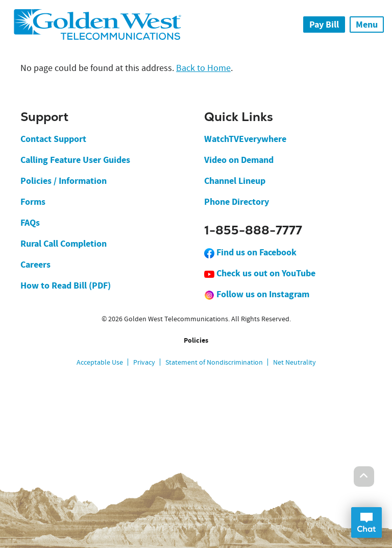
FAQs (30, 223)
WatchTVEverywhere (245, 139)
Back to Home (203, 68)
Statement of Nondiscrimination (214, 362)
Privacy (144, 362)
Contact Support (53, 139)
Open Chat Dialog (366, 522)
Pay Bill (324, 25)
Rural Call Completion (64, 244)
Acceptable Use (100, 362)
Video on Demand (239, 160)
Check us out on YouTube (260, 273)
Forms (33, 202)
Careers (35, 265)
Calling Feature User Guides (75, 160)
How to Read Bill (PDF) (66, 285)
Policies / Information (64, 181)
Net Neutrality (295, 362)
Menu (367, 25)
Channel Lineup (235, 181)
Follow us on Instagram (257, 294)
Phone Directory (237, 202)
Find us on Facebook (250, 252)
